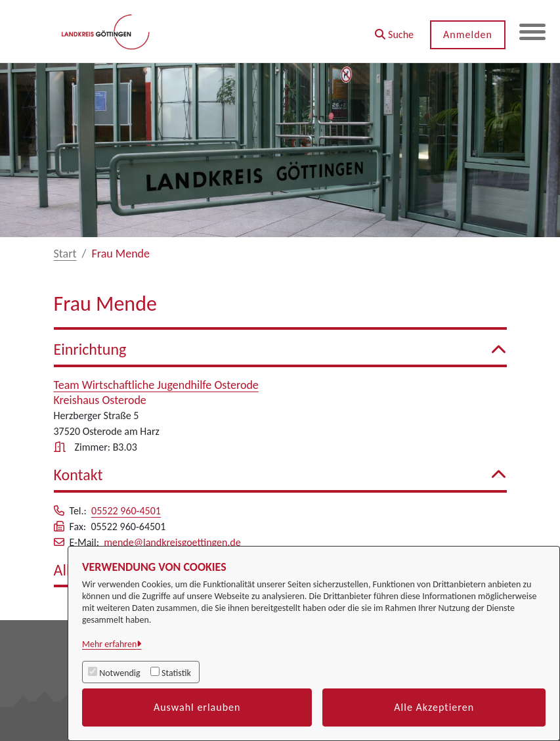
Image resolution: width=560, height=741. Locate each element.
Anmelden (468, 34)
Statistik (176, 673)
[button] (394, 30)
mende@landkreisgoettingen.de (172, 542)
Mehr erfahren (109, 644)
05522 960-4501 (126, 511)
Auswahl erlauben (197, 707)
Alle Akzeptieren (434, 707)
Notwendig (119, 673)
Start (65, 254)
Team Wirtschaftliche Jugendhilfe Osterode (156, 385)
